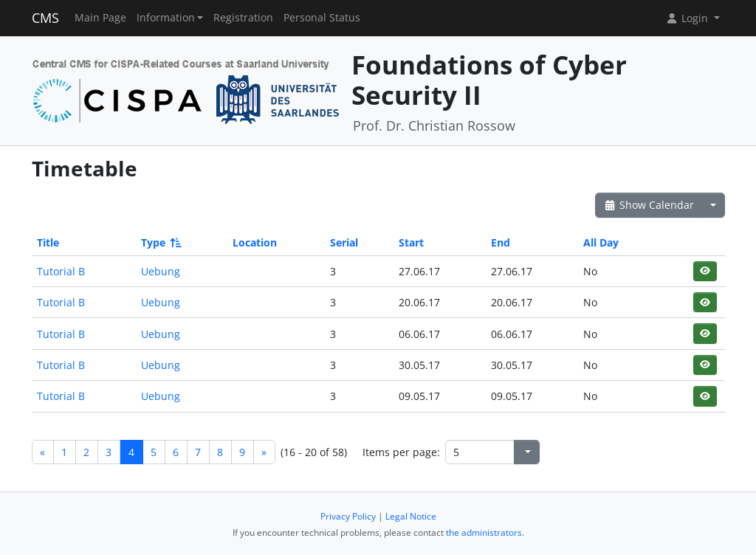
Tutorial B (61, 271)
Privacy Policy (348, 516)
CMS (45, 18)
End (501, 242)
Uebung (161, 271)
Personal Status (322, 18)
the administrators (484, 532)
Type (160, 242)
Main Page (100, 18)
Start (411, 242)
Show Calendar (649, 205)
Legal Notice (411, 516)
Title (48, 242)
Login (688, 18)
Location (255, 242)
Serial (344, 242)
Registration (243, 18)
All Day (601, 242)
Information (166, 18)
